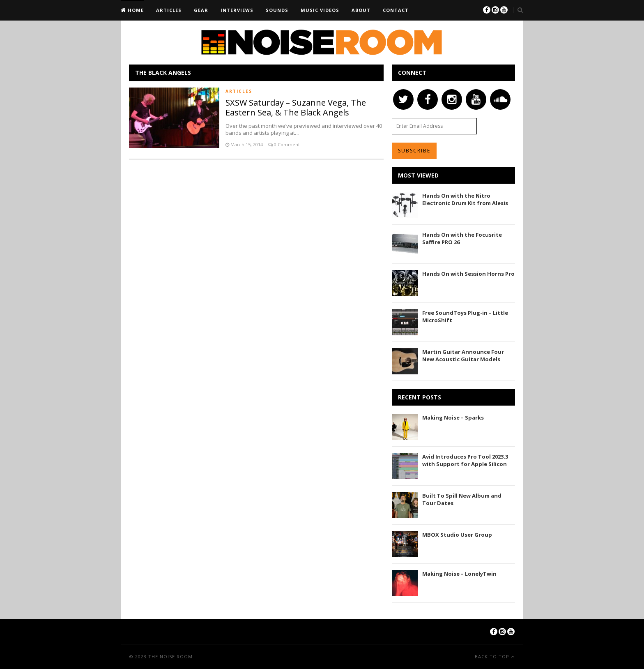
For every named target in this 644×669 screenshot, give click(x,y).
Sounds (277, 10)
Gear (201, 10)
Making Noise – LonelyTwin (459, 574)
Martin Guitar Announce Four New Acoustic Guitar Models (463, 355)
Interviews (237, 10)
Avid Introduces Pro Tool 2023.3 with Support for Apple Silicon (465, 460)
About (361, 10)
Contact (396, 10)
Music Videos (320, 10)
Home (135, 10)
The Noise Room (170, 656)
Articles (169, 10)
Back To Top (493, 656)
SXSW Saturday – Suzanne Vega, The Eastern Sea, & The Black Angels (296, 107)
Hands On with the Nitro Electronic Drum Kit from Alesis (465, 199)
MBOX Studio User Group (457, 535)
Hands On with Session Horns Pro (468, 274)
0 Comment (286, 144)
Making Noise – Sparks (453, 418)
